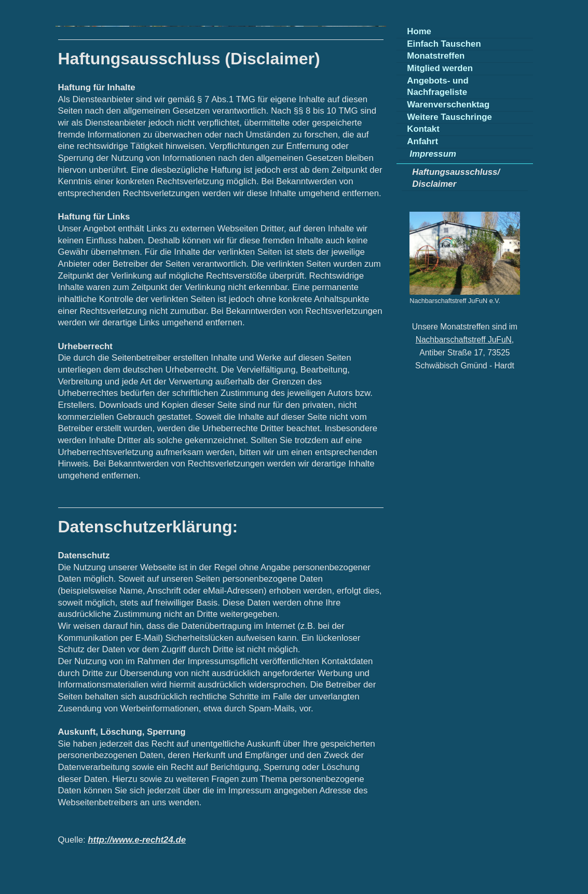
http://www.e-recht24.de (137, 840)
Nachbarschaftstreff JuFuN (464, 340)
